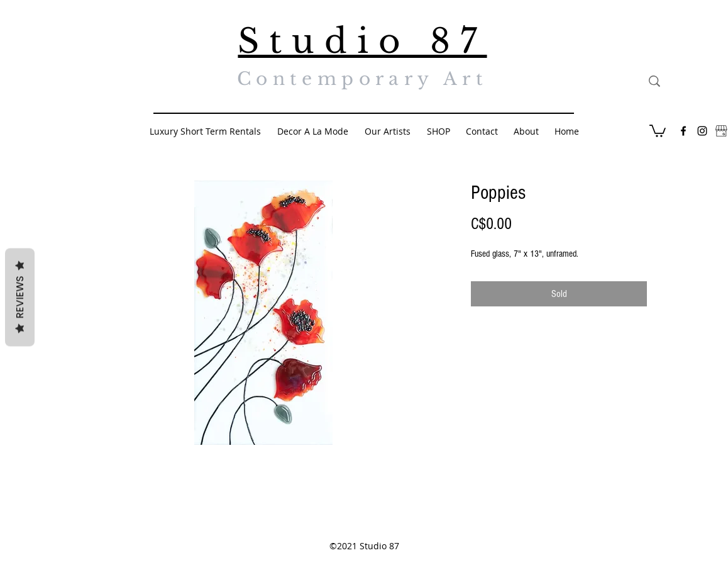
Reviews (20, 298)
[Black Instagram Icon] (702, 131)
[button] (658, 130)
